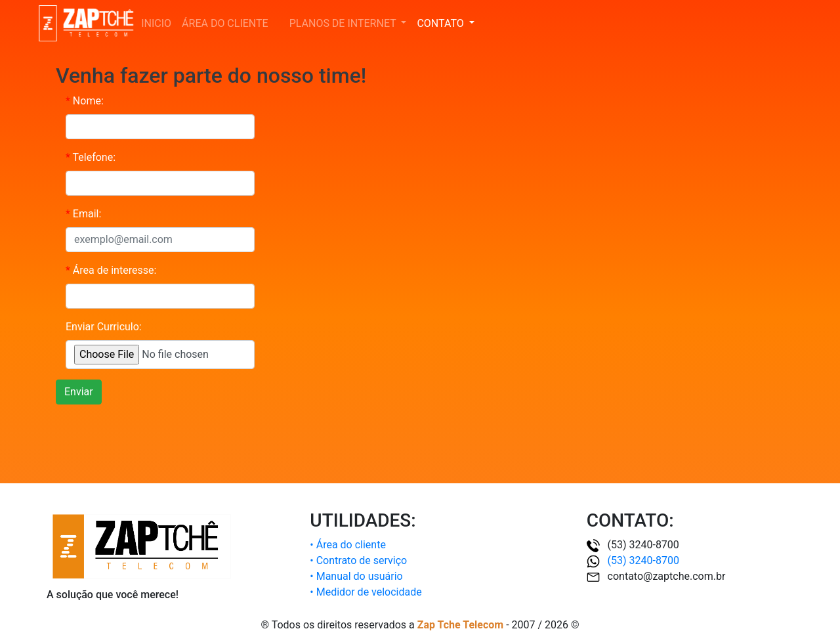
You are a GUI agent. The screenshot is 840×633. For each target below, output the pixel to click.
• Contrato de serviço (358, 560)
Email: (83, 214)
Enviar (79, 392)
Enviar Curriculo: (104, 327)
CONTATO (441, 23)
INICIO (156, 23)
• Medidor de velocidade (366, 592)
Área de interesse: (111, 270)
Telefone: (91, 157)
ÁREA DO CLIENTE (228, 23)
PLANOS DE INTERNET (344, 23)
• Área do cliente (348, 545)
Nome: (85, 101)
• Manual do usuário (356, 576)
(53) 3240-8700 (633, 560)
